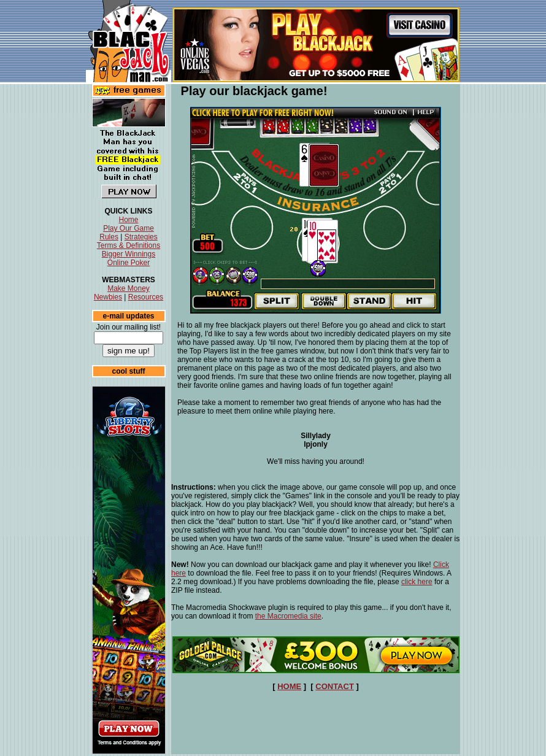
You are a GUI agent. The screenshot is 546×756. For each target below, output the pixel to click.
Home (128, 220)
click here (417, 582)
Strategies (141, 237)
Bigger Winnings (129, 254)
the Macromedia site (288, 616)
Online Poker (129, 263)
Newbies (108, 297)
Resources (146, 297)
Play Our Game (129, 228)
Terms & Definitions (129, 245)
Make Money (129, 288)
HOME (289, 686)
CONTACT (335, 686)
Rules (109, 237)
